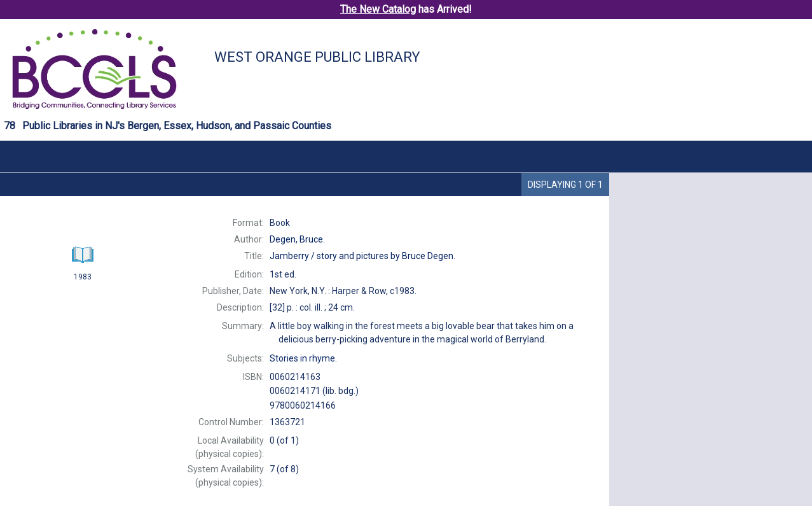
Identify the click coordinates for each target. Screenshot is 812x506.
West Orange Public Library (317, 57)
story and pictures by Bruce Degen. (362, 256)
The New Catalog (378, 9)
